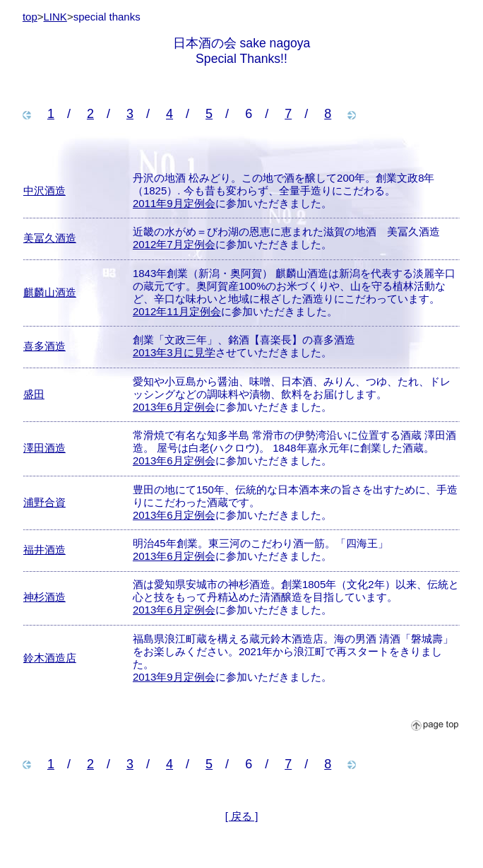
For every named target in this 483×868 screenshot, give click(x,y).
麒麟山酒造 (50, 292)
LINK (55, 17)
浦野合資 (44, 502)
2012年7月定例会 (174, 244)
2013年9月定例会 (174, 677)
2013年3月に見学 (174, 352)
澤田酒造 (44, 448)
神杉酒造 (44, 597)
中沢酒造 (44, 190)
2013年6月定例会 (174, 407)
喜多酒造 (44, 346)
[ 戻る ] (242, 816)
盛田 (34, 394)
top (30, 17)
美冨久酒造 (50, 238)
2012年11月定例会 (177, 311)
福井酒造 (44, 550)
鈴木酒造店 (50, 658)
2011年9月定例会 (174, 203)
